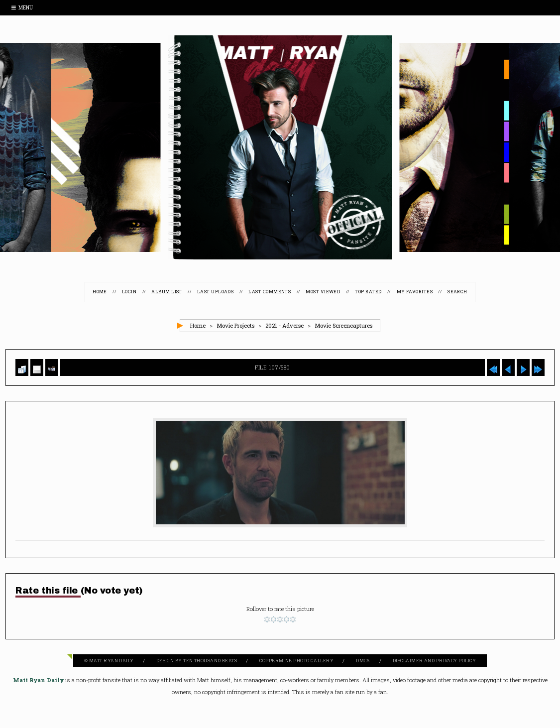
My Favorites (415, 292)
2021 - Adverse (284, 325)
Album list (167, 292)
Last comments (270, 292)
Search (458, 292)
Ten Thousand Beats (210, 661)
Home (99, 292)
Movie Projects (235, 325)
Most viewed (323, 292)
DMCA (363, 661)
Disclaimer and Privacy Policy (434, 661)
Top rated (369, 292)
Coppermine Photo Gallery (296, 661)
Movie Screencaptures (343, 325)
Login (129, 292)
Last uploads (215, 292)
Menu (22, 8)
